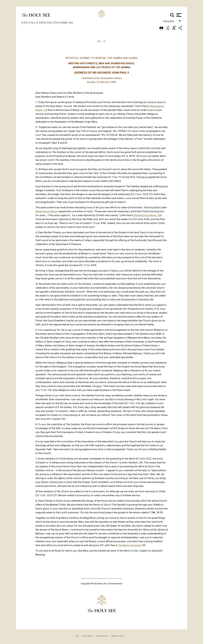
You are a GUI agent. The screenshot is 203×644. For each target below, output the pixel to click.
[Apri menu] (179, 15)
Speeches (46, 23)
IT (105, 41)
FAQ (77, 636)
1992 (57, 23)
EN (99, 41)
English (170, 22)
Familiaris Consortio (130, 545)
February (67, 23)
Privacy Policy (118, 636)
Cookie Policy (102, 636)
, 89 (148, 215)
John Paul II (30, 23)
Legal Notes (87, 636)
